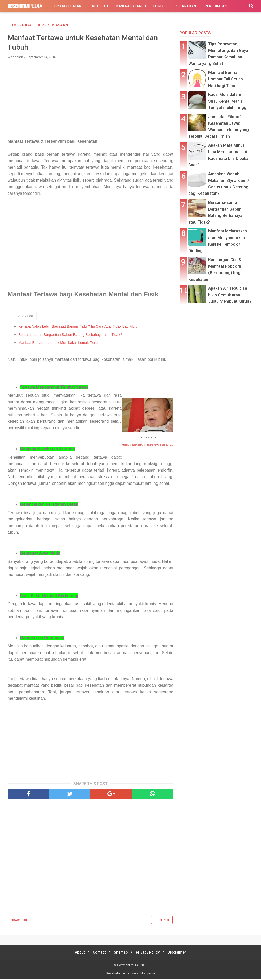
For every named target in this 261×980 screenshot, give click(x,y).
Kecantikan (186, 6)
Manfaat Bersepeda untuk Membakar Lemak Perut (58, 344)
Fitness (160, 6)
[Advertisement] (90, 102)
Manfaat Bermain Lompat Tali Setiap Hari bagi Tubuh (226, 79)
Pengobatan (216, 6)
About (77, 953)
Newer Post (19, 921)
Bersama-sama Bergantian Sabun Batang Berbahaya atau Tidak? (70, 336)
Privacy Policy (149, 953)
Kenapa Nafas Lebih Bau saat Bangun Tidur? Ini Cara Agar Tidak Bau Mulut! (79, 327)
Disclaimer (180, 953)
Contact (98, 953)
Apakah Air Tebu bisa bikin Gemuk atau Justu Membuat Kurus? (230, 295)
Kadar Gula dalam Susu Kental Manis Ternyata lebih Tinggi (228, 101)
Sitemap (121, 953)
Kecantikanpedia (143, 974)
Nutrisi (99, 6)
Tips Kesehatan (68, 6)
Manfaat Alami (129, 6)
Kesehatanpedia (118, 974)
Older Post (162, 921)
